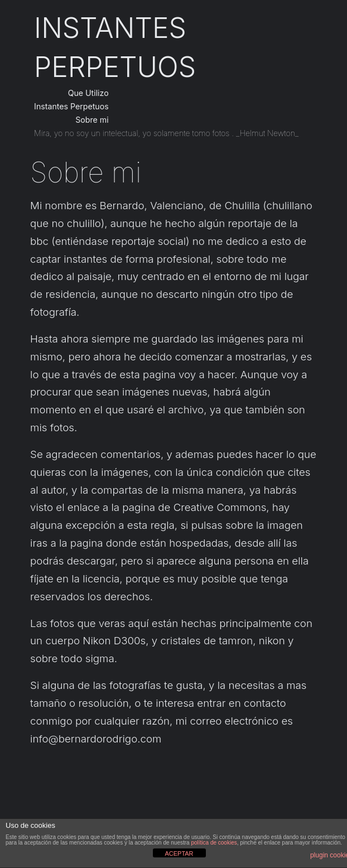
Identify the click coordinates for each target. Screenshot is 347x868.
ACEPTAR (179, 853)
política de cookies (214, 843)
